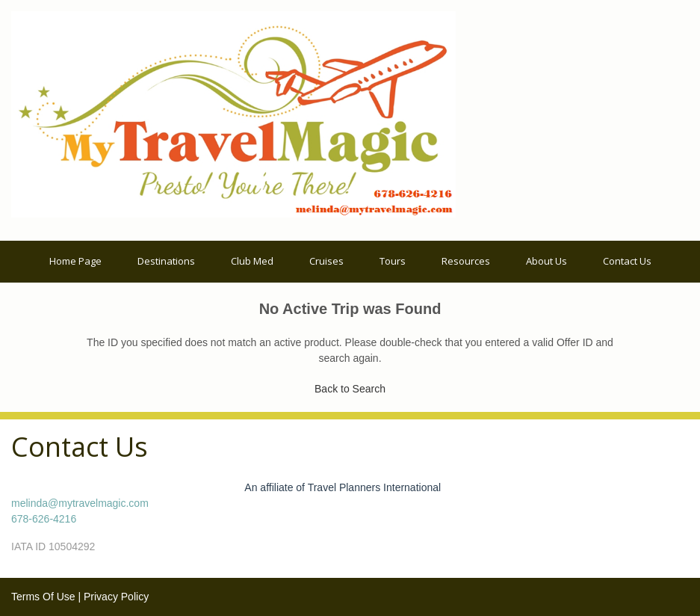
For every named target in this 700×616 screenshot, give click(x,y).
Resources (466, 261)
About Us (546, 261)
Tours (393, 261)
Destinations (166, 261)
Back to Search (350, 389)
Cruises (326, 261)
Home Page (75, 261)
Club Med (252, 261)
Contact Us (627, 261)
